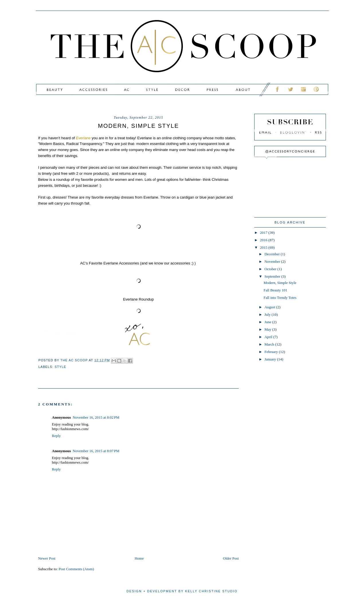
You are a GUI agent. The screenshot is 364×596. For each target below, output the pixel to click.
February (272, 352)
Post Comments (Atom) (77, 569)
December (273, 254)
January (271, 359)
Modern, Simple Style (280, 283)
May (268, 329)
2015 (264, 247)
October (271, 269)
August (270, 307)
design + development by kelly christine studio (182, 591)
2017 (264, 233)
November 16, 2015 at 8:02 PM (96, 417)
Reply (56, 436)
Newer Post (47, 558)
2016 (264, 240)
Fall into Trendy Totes (280, 298)
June (268, 322)
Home (139, 558)
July (268, 314)
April (269, 337)
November (273, 261)
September (273, 276)
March (270, 344)
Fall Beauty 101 (275, 290)
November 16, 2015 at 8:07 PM (96, 451)
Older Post (231, 558)
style (60, 367)
